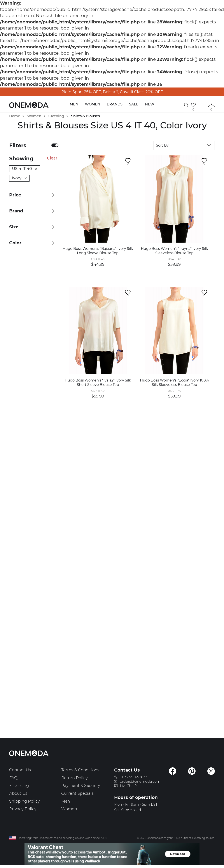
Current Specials (77, 793)
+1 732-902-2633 (134, 777)
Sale (134, 104)
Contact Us (20, 770)
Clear (52, 158)
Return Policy (74, 778)
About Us (18, 793)
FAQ (13, 778)
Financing (19, 786)
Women (93, 104)
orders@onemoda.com (140, 781)
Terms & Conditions (80, 770)
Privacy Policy (23, 809)
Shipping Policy (24, 801)
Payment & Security (81, 786)
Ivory (19, 178)
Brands (115, 104)
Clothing (56, 116)
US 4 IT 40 (25, 169)
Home (15, 116)
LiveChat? (128, 786)
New (150, 104)
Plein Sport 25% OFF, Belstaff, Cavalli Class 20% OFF (112, 92)
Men (74, 104)
